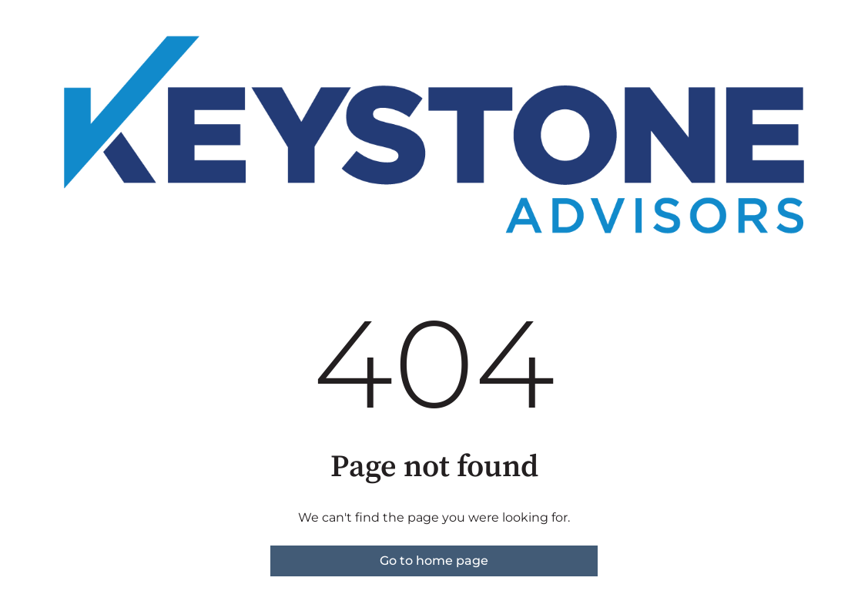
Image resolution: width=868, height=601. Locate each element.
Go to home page (434, 561)
